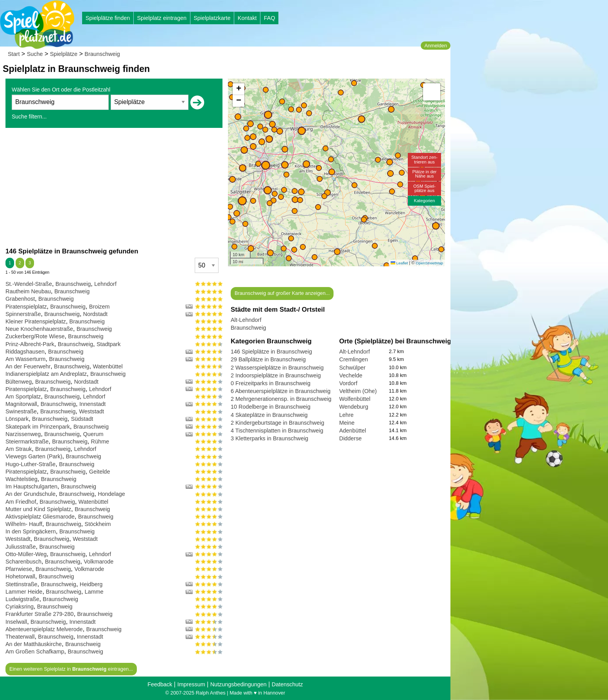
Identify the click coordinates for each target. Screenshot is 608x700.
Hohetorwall (20, 576)
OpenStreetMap (429, 263)
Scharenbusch (23, 562)
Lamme (94, 592)
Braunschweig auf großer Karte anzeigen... (282, 293)
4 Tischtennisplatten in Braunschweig (277, 431)
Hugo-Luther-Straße (30, 464)
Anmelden (436, 46)
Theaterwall (20, 637)
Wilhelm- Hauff (24, 524)
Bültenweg (19, 382)
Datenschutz (287, 684)
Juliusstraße (21, 547)
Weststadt (91, 411)
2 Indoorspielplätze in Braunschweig (276, 375)
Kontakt (247, 18)
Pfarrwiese (19, 569)
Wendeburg (354, 407)
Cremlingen (354, 359)
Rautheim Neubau (28, 291)
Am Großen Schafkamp (35, 652)
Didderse (351, 438)
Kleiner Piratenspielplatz (36, 321)
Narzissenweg (23, 434)
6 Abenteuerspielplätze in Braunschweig (281, 391)
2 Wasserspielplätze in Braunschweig (277, 368)
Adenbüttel (353, 431)
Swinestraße (21, 411)
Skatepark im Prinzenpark (38, 427)
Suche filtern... (29, 117)
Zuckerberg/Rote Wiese (35, 336)
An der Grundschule (30, 494)
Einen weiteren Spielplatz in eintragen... (71, 669)
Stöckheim (98, 524)
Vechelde (351, 375)
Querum (93, 434)
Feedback (160, 684)
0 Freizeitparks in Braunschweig (271, 383)
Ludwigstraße (22, 599)
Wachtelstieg (22, 479)
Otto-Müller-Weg (26, 554)
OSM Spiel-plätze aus (424, 188)
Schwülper (352, 368)
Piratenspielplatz (26, 307)
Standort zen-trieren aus (424, 159)
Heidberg (91, 584)
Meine (347, 423)
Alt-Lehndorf (246, 320)
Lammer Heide (24, 592)
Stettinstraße (22, 584)
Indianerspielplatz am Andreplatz (46, 374)
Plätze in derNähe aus (424, 174)
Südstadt (82, 419)
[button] (266, 165)
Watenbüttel (108, 366)
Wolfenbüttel (355, 399)
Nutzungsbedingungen (239, 684)
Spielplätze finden (108, 18)
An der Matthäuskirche (34, 644)
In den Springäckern (31, 531)
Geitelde (100, 472)
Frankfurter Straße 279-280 (39, 614)
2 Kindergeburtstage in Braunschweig (277, 423)
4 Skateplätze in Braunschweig (269, 415)
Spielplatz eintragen (161, 18)
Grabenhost (20, 299)
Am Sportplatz (23, 397)
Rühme (100, 442)
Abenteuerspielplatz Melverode (44, 629)
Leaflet (399, 263)
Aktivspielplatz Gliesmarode (40, 517)
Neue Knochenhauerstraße (39, 329)
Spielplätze (64, 54)
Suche (35, 54)
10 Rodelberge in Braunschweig (271, 407)
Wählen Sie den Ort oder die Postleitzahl (61, 90)
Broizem (100, 307)
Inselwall (16, 622)
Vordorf (348, 383)
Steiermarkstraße (27, 442)
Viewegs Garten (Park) (34, 456)
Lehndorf (105, 284)
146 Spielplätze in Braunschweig (271, 352)
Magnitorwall (21, 404)
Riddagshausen (25, 352)
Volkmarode (99, 562)
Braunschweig (102, 54)
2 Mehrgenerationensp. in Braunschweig (281, 399)
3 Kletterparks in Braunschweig (269, 438)
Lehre (347, 415)
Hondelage (111, 494)
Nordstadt (95, 314)
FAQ (270, 18)
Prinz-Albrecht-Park (30, 344)
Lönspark (17, 419)
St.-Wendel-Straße (29, 284)
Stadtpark (109, 344)
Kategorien (424, 201)
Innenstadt (92, 404)
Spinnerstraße (23, 314)
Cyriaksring (20, 607)
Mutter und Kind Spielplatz (38, 509)
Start (14, 54)
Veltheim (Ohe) (358, 391)
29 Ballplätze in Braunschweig (268, 359)
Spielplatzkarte (212, 18)
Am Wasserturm (26, 359)
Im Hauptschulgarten (31, 486)
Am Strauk (19, 449)
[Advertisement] (114, 187)
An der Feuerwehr (28, 366)
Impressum (191, 684)
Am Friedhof (21, 502)
